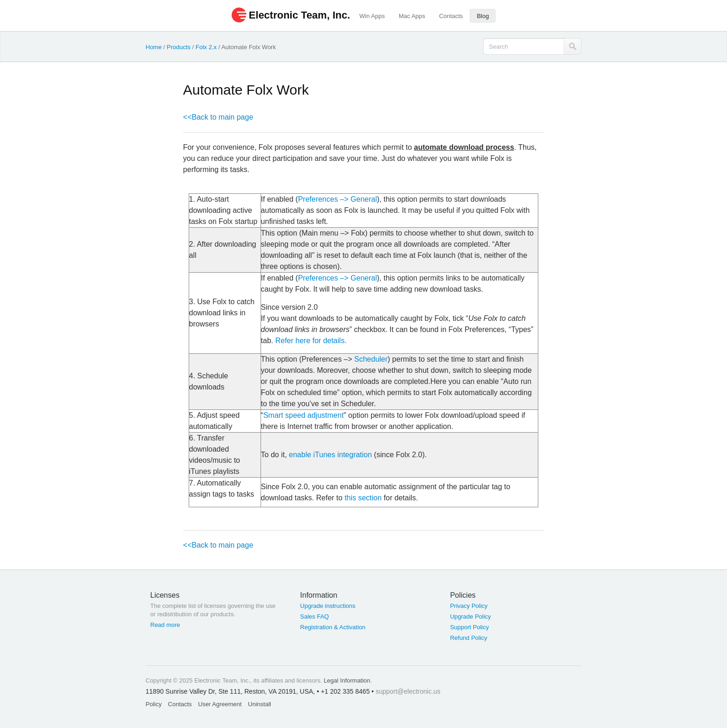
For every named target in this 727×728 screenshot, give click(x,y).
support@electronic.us (408, 691)
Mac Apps (412, 16)
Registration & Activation (333, 627)
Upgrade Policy (471, 616)
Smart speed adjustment (303, 415)
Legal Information (347, 680)
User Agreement (220, 704)
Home (154, 47)
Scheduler (371, 359)
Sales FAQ (314, 616)
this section (363, 498)
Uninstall (260, 704)
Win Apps (372, 16)
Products (179, 47)
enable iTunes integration (330, 455)
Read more (165, 625)
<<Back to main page (218, 117)
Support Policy (470, 627)
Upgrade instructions (328, 606)
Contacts (451, 16)
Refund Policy (469, 638)
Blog (483, 16)
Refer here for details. (311, 341)
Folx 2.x (206, 47)
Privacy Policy (469, 606)
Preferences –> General (338, 199)
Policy (154, 704)
